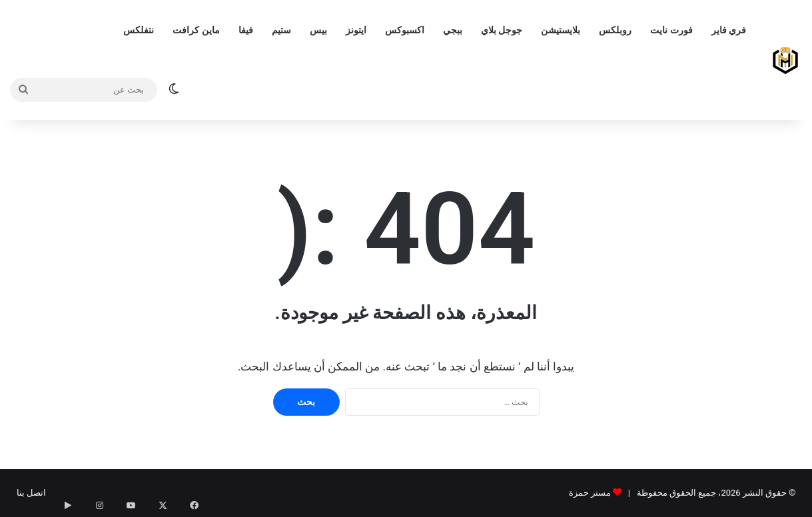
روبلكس (615, 30)
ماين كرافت (196, 30)
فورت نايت (671, 30)
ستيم (281, 30)
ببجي (453, 30)
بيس (318, 30)
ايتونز (356, 30)
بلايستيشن (561, 30)
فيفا (246, 30)
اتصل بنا (31, 493)
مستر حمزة (590, 493)
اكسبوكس (405, 30)
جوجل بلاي (502, 30)
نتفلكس (139, 30)
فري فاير (729, 30)
